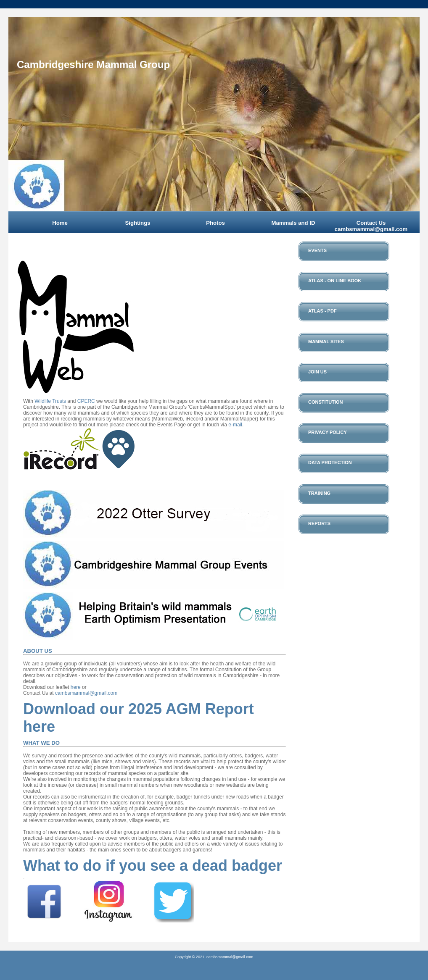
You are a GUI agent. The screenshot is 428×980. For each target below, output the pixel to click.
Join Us (317, 372)
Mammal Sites (326, 342)
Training (319, 493)
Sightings (137, 223)
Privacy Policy (328, 432)
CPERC (86, 401)
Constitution (326, 402)
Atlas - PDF (322, 311)
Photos (215, 223)
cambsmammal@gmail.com (86, 693)
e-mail (235, 425)
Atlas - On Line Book (335, 281)
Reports (319, 523)
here (76, 687)
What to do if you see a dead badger (153, 866)
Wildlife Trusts (50, 401)
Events (317, 250)
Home (60, 223)
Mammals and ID (293, 223)
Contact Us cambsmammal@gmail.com (371, 226)
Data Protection (330, 462)
